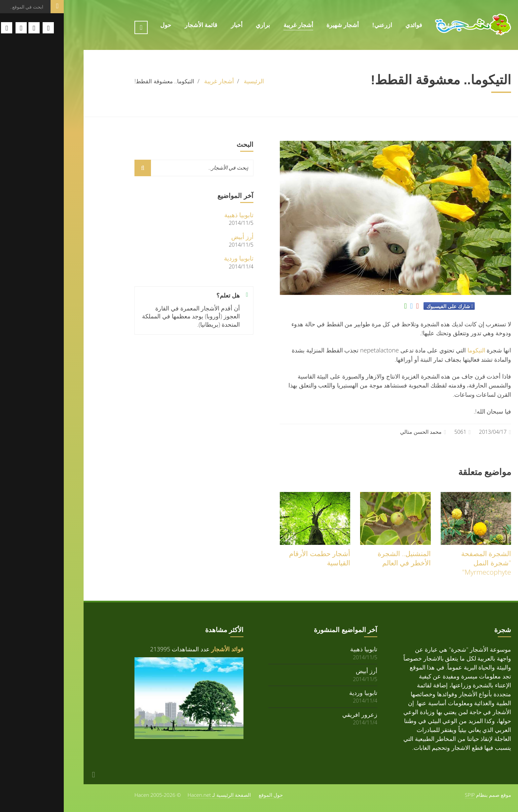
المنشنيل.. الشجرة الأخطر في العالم (340, 558)
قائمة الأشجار (137, 25)
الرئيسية (382, 25)
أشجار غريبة (235, 25)
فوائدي (350, 25)
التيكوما (413, 350)
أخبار (173, 25)
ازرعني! (318, 25)
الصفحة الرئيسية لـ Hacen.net (156, 795)
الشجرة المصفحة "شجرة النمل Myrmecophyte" (422, 563)
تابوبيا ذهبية (175, 215)
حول (102, 25)
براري (199, 25)
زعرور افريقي (296, 714)
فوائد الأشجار (164, 649)
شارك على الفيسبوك (384, 306)
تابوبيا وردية (175, 258)
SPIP (406, 795)
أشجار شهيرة (279, 25)
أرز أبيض (179, 237)
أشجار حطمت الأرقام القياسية (256, 558)
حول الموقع (207, 795)
